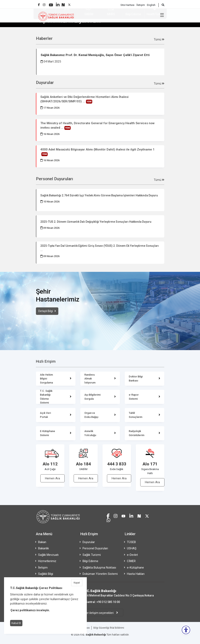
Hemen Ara (52, 478)
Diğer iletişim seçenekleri (98, 613)
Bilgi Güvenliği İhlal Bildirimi (109, 628)
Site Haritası (127, 5)
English (151, 5)
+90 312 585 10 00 (108, 602)
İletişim (141, 5)
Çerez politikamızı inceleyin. (30, 610)
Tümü (159, 39)
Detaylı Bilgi (46, 318)
